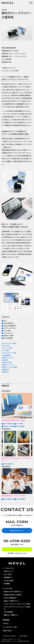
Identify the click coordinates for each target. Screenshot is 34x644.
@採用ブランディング (8, 365)
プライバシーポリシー (10, 636)
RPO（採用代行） (9, 323)
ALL (5, 321)
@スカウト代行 (6, 346)
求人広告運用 (8, 338)
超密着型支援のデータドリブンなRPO (14, 496)
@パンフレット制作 (7, 348)
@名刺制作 (5, 360)
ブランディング (8, 333)
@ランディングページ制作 (9, 353)
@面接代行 (5, 372)
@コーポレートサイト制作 (9, 343)
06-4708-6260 (17, 541)
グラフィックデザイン (10, 328)
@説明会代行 (6, 369)
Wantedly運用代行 (10, 326)
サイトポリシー (24, 636)
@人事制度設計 (6, 355)
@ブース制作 (5, 350)
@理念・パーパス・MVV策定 (10, 367)
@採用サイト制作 (7, 362)
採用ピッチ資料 (9, 336)
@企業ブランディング (8, 358)
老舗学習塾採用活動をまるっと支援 (13, 420)
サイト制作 (7, 331)
